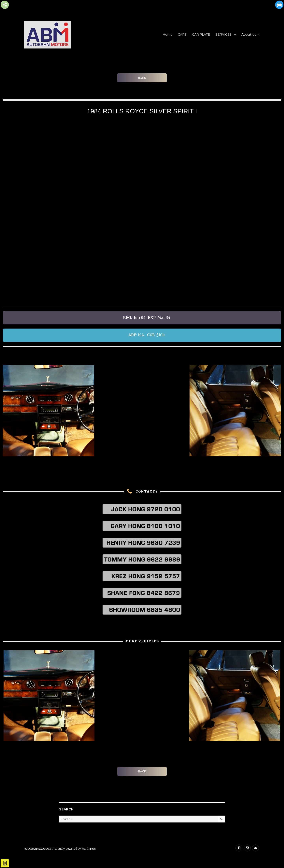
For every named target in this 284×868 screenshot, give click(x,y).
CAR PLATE (201, 35)
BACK (142, 78)
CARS (182, 35)
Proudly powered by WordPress (75, 849)
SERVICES (224, 35)
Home (168, 35)
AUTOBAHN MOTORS (37, 849)
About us (249, 35)
